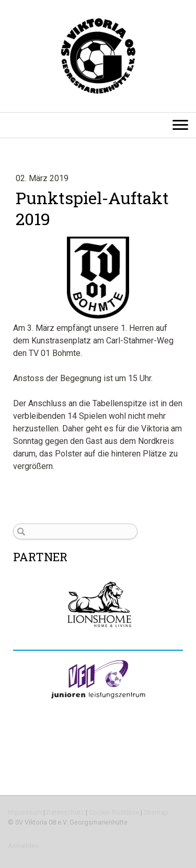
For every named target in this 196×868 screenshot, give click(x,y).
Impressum (25, 812)
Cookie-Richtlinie (114, 812)
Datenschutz (65, 812)
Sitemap (156, 812)
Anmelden (23, 846)
